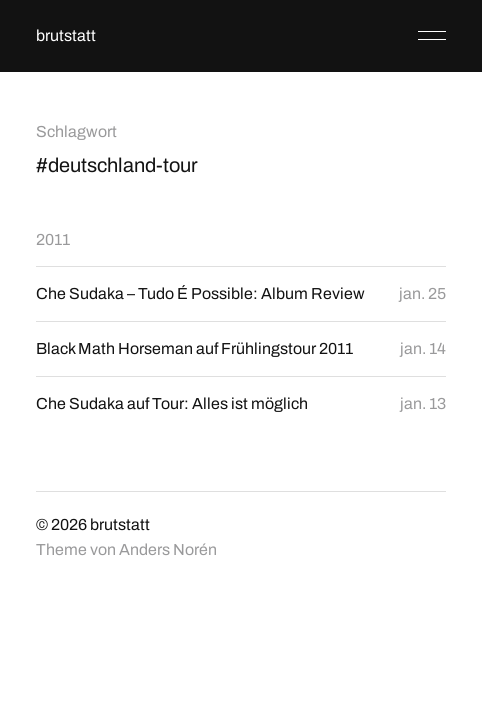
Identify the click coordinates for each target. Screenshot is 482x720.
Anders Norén (168, 549)
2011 (53, 239)
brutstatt (66, 35)
